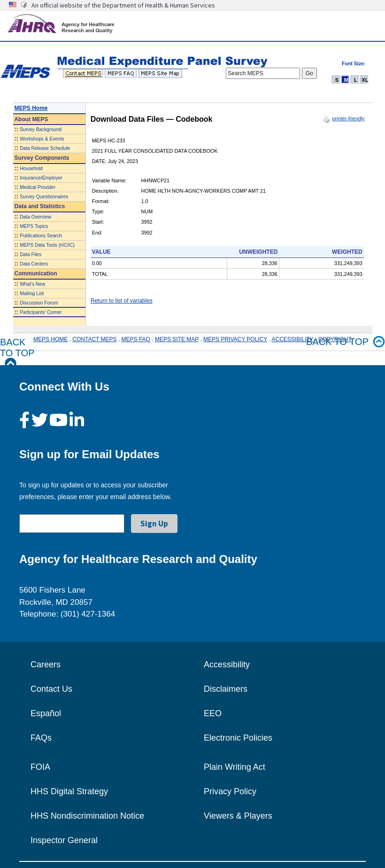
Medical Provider (38, 187)
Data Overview (35, 217)
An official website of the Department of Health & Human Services (123, 5)
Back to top (346, 342)
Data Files (31, 254)
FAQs (41, 738)
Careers (46, 665)
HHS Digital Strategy (69, 791)
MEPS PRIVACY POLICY (235, 339)
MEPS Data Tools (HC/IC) (47, 245)
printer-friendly (348, 118)
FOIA (40, 767)
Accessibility (227, 665)
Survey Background (41, 129)
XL (365, 80)
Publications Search (41, 236)
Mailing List (32, 293)
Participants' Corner (41, 312)
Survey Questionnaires (44, 197)
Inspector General (64, 840)
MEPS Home (31, 108)
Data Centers (34, 264)
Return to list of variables (122, 301)
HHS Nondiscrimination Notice (87, 816)
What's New (32, 284)
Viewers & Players (238, 816)
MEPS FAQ (136, 339)
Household (31, 168)
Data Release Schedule (45, 148)
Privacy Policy (230, 791)
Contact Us (51, 689)
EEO (213, 713)
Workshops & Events (42, 139)
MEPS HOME (50, 339)
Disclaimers (226, 689)
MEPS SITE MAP (177, 339)
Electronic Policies (238, 738)
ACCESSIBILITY (293, 339)
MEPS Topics (34, 226)
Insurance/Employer (41, 178)
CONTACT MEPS (94, 339)
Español (46, 713)
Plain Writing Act (235, 767)
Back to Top (17, 353)
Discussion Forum (39, 303)
